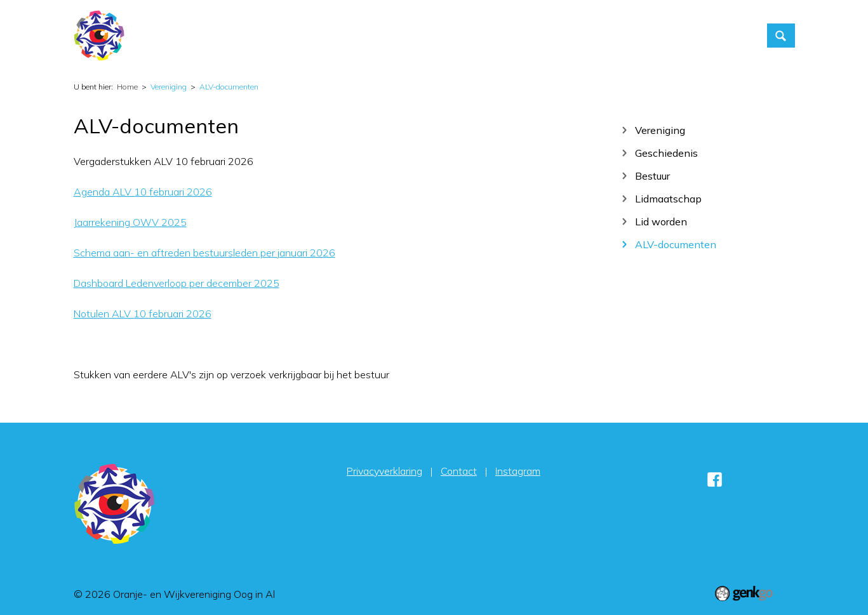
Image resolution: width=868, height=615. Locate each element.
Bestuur (652, 175)
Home (373, 36)
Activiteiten (425, 36)
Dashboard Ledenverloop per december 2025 (177, 283)
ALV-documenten (229, 87)
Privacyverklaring (384, 471)
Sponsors (723, 36)
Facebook (715, 479)
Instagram (518, 471)
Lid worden (661, 221)
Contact (605, 36)
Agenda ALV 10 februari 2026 (143, 192)
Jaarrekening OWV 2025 (130, 222)
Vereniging (495, 36)
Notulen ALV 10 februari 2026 (143, 314)
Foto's (553, 36)
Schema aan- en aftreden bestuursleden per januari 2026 (204, 253)
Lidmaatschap (668, 198)
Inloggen (662, 36)
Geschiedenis (666, 153)
